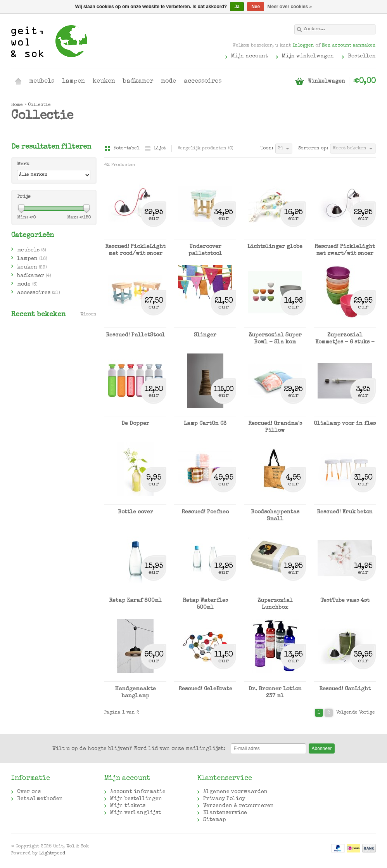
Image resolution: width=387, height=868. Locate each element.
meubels (42, 81)
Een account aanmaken (349, 46)
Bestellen (362, 56)
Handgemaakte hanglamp (136, 693)
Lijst (155, 149)
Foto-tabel (123, 149)
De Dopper (135, 424)
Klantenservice (225, 813)
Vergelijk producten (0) (206, 149)
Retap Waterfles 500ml (205, 604)
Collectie (39, 105)
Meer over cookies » (290, 7)
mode (168, 81)
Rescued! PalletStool (136, 335)
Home (18, 81)
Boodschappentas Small (275, 516)
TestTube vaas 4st (345, 601)
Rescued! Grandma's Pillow (275, 427)
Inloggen (303, 46)
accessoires (203, 81)
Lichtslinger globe (275, 247)
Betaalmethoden (40, 799)
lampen (73, 81)
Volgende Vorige (356, 713)
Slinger (205, 335)
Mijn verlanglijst (136, 813)
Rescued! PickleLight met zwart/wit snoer (345, 250)
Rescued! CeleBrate (205, 689)
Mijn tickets (128, 806)
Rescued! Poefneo (205, 512)
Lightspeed (52, 854)
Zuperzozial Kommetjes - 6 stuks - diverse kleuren (345, 339)
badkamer (138, 81)
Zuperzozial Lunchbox (275, 604)
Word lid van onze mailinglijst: (139, 749)
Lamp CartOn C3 (205, 424)
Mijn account (250, 56)
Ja (237, 7)
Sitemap (215, 820)
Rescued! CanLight (345, 689)
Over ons (29, 792)
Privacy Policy (224, 799)
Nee (256, 7)
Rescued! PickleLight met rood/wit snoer (135, 250)
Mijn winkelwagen (308, 56)
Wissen (88, 315)
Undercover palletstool (205, 250)
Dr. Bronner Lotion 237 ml (275, 693)
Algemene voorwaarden (235, 792)
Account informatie (138, 792)
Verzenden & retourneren (238, 806)
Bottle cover (136, 512)
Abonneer (321, 748)
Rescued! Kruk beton (345, 512)
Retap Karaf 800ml (135, 601)
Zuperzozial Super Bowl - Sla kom (275, 339)
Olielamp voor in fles (345, 424)
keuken (104, 81)
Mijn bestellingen (136, 799)
